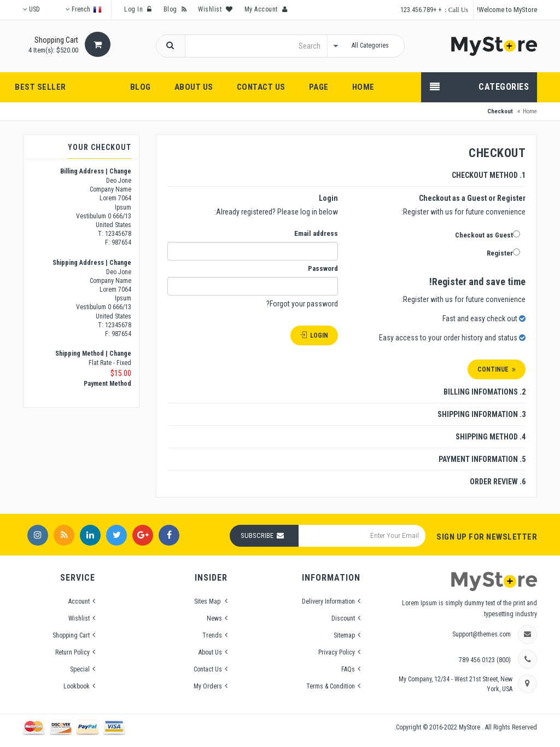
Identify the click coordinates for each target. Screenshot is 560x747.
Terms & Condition (331, 686)
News (214, 618)
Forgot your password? (302, 304)
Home (530, 111)
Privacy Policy (337, 652)
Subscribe (257, 535)
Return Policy (72, 652)
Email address (316, 233)
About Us (210, 652)
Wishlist (79, 618)
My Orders (208, 686)
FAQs (348, 669)
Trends (212, 635)
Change (120, 171)
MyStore (470, 727)
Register (503, 253)
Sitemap (344, 635)
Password (323, 268)
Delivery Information (328, 601)
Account (79, 601)
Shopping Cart (71, 635)
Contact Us (208, 669)
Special (80, 669)
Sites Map (208, 601)
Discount (343, 618)
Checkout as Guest (488, 235)
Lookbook (77, 686)
